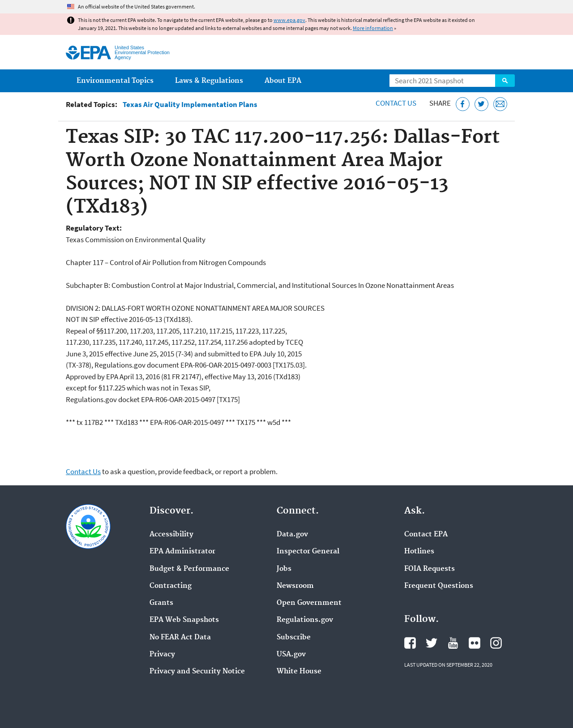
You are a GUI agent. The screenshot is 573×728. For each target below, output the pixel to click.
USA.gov (291, 655)
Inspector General (308, 552)
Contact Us (396, 103)
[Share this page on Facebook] (463, 104)
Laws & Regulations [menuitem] (209, 81)
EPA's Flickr (475, 643)
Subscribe (294, 638)
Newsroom (295, 586)
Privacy (162, 655)
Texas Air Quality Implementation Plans (190, 105)
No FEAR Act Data (180, 638)
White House (299, 672)
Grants (161, 603)
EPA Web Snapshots (184, 620)
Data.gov (292, 535)
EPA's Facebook (410, 643)
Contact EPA (426, 535)
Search (505, 81)
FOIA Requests (430, 569)
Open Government (309, 603)
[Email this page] (500, 104)
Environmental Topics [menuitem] (115, 81)
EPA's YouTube (453, 643)
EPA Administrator (182, 552)
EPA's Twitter (432, 643)
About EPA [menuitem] (283, 81)
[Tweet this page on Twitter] (481, 104)
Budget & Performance (189, 569)
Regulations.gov (305, 620)
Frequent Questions (439, 586)
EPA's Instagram (496, 643)
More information (373, 28)
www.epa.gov (289, 20)
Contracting (171, 586)
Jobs (284, 569)
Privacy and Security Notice (197, 672)
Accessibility (171, 535)
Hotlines (419, 552)
